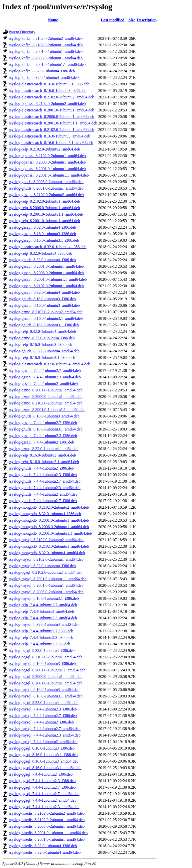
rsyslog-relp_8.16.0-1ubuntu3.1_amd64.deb (44, 462)
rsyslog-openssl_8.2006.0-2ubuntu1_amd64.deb (47, 162)
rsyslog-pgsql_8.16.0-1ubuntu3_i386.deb (42, 748)
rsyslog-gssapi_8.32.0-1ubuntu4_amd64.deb (44, 292)
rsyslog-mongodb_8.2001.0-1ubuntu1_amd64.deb (49, 520)
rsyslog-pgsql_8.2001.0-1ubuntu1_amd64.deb (46, 683)
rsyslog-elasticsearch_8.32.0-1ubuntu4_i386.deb (48, 247)
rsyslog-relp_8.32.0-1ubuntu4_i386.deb (40, 253)
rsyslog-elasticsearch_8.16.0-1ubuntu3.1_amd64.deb (51, 143)
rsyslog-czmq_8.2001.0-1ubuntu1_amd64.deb (46, 390)
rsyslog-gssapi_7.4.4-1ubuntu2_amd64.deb (43, 384)
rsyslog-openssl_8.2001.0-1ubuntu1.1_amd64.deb (49, 175)
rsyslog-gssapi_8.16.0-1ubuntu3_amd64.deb (44, 305)
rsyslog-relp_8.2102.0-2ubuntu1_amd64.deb (44, 201)
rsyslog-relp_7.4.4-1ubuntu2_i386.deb (39, 644)
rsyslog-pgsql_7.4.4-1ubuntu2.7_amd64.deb (44, 794)
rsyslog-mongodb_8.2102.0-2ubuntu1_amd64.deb (49, 546)
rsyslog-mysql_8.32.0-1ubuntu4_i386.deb (42, 566)
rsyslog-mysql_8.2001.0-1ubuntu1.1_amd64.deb (48, 579)
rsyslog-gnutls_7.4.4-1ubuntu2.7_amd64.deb (45, 481)
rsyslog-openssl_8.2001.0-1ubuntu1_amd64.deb (47, 169)
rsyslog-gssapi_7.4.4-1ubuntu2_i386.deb (41, 442)
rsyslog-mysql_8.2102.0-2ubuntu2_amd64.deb (46, 540)
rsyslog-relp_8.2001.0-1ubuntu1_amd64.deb (44, 221)
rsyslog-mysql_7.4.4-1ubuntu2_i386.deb (41, 722)
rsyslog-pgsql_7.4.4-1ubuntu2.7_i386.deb (42, 787)
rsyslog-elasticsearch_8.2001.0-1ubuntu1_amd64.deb (51, 110)
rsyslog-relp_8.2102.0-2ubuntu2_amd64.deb (44, 149)
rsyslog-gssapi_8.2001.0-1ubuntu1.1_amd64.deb (48, 279)
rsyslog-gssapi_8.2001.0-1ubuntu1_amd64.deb (46, 266)
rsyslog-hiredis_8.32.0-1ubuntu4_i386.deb (43, 846)
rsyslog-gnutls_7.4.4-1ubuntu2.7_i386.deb (43, 501)
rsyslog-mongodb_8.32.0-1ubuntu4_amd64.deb (47, 553)
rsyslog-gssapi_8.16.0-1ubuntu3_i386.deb (42, 234)
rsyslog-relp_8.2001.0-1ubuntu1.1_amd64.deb (46, 214)
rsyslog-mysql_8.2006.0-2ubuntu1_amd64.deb (46, 592)
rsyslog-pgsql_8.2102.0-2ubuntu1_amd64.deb (46, 657)
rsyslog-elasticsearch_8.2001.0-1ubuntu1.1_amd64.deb (53, 123)
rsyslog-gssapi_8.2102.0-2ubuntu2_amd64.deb (46, 195)
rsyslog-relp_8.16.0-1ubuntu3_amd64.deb (42, 455)
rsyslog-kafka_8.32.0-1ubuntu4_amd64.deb (44, 78)
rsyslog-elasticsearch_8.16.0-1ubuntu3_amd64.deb (49, 136)
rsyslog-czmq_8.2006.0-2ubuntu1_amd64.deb (46, 397)
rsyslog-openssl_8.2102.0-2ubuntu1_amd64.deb (47, 156)
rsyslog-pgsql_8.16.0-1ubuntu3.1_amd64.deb (45, 768)
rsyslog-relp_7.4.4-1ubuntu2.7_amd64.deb (43, 605)
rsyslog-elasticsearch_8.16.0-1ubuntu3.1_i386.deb (49, 84)
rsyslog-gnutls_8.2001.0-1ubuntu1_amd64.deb (46, 188)
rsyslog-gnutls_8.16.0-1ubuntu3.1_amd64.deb (46, 429)
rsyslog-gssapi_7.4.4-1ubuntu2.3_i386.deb (43, 436)
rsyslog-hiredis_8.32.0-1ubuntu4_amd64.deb (45, 852)
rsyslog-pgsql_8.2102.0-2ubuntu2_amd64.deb (46, 572)
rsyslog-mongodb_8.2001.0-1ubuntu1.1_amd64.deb (50, 533)
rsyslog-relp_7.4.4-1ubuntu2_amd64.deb (41, 611)
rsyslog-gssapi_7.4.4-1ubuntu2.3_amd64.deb (45, 377)
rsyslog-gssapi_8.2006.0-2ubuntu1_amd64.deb (46, 273)
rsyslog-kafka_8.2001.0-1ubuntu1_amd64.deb (46, 51)
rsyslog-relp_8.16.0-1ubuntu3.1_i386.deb (42, 357)
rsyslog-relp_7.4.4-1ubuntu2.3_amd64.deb (43, 618)
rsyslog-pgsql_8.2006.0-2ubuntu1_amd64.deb (46, 677)
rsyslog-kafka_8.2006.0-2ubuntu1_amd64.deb (46, 58)
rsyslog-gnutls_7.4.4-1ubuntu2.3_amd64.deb (45, 488)
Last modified (113, 20)
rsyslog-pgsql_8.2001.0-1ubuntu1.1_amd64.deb (47, 670)
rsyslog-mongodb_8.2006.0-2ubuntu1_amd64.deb (49, 527)
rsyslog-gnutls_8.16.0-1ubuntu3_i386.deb (42, 299)
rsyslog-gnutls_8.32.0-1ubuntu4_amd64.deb (44, 351)
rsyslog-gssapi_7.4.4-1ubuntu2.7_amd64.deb (45, 371)
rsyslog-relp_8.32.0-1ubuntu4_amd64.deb (42, 331)
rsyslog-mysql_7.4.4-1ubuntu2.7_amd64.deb (45, 729)
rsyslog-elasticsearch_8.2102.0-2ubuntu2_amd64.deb (51, 97)
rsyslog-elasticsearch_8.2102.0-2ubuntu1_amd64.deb (51, 130)
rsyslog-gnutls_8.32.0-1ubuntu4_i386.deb (42, 260)
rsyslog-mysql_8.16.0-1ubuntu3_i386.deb (42, 664)
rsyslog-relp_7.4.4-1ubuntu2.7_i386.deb (41, 631)
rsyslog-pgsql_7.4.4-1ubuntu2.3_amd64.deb (44, 807)
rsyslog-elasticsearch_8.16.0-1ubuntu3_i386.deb (48, 91)
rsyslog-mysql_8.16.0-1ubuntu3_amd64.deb (44, 690)
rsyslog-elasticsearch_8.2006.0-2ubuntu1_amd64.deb (51, 117)
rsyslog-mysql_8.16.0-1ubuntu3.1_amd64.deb (46, 696)
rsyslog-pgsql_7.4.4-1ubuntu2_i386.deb (41, 774)
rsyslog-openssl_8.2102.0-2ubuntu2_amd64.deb (47, 104)
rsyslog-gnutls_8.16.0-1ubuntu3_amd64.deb (44, 416)
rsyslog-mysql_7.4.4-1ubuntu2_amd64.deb (43, 742)
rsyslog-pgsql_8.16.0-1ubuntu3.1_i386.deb (43, 755)
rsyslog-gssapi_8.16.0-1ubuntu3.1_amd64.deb (46, 318)
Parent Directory (22, 32)
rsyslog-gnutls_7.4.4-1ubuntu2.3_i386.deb (43, 475)
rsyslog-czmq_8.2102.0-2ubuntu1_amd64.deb (46, 403)
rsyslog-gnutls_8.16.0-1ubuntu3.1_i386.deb (44, 325)
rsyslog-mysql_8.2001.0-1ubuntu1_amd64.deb (46, 585)
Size (132, 20)
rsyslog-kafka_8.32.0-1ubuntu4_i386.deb (42, 71)
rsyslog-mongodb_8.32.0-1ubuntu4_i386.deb (45, 514)
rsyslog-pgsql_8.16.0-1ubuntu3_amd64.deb (44, 761)
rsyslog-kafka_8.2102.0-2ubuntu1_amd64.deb (46, 45)
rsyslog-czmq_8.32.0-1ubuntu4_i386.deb (42, 338)
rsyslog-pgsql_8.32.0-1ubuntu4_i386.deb (42, 650)
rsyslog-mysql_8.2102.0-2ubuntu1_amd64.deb (46, 559)
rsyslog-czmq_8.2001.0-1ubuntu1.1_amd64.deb (47, 410)
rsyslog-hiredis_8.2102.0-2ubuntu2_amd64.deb (47, 813)
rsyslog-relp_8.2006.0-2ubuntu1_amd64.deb (44, 208)
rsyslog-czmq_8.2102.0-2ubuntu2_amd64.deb (46, 312)
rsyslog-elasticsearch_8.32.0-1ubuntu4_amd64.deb (49, 364)
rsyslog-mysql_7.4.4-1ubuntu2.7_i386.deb (43, 716)
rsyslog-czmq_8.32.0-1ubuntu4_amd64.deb (44, 449)
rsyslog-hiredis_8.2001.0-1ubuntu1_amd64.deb (47, 839)
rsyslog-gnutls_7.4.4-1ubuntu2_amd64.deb (43, 494)
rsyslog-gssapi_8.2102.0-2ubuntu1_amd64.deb (46, 286)
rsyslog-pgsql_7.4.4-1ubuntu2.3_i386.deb (42, 781)
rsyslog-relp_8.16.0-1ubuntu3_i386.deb (40, 344)
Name (53, 20)
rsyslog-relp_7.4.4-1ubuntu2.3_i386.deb (41, 637)
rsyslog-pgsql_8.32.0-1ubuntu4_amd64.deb (44, 703)
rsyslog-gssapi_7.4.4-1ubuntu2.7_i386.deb (43, 423)
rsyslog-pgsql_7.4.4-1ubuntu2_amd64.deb (43, 800)
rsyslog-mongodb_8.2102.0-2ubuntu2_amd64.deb (49, 507)
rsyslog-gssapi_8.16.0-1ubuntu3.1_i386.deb (44, 240)
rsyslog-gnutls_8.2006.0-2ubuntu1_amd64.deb (46, 182)
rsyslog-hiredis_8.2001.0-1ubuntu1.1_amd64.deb (48, 833)
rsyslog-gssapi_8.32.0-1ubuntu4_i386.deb (42, 227)
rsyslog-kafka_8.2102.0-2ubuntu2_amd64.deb (46, 38)
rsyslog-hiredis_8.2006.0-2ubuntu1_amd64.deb (47, 826)
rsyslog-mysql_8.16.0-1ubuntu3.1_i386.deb (44, 598)
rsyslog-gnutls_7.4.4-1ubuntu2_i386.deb (41, 468)
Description (147, 20)
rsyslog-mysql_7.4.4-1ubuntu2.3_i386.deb (43, 709)
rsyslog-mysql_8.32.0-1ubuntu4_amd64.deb (44, 624)
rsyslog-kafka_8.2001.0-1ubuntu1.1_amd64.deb (47, 64)
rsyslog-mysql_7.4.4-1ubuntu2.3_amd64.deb (45, 735)
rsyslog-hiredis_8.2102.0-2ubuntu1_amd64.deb (47, 820)
